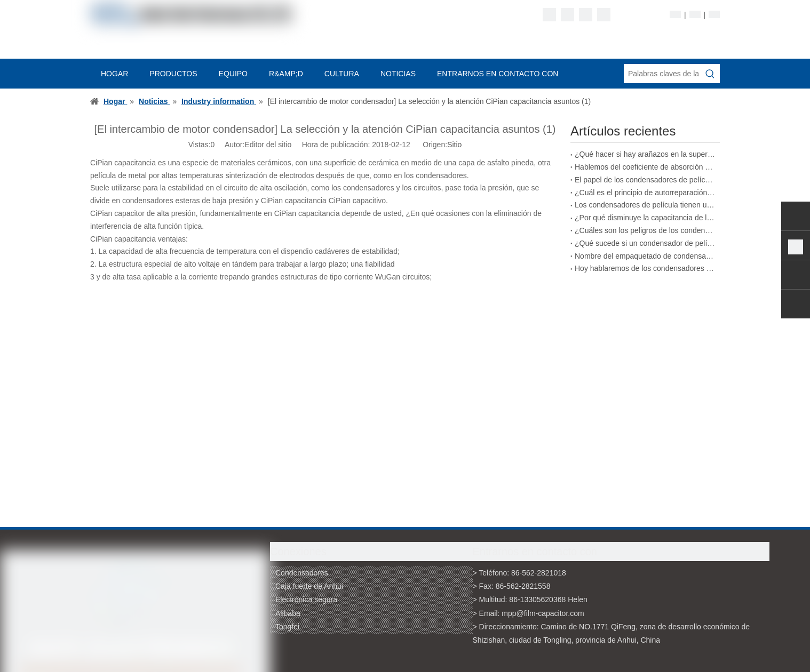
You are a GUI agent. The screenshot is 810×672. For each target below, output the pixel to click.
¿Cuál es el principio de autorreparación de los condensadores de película (645, 193)
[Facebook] (549, 15)
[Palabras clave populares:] (710, 74)
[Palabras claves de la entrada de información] (662, 74)
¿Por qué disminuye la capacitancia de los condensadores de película (645, 218)
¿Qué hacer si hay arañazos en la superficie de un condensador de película (645, 154)
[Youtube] (604, 15)
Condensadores (302, 573)
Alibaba (288, 613)
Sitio (454, 145)
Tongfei (287, 627)
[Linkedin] (567, 15)
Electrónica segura (306, 599)
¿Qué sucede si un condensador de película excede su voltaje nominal (645, 243)
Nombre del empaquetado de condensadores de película (645, 256)
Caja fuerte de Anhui (309, 586)
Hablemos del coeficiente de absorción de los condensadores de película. (645, 167)
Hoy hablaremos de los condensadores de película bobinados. (645, 268)
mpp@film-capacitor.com (543, 613)
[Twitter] (586, 15)
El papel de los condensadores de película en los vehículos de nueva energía (645, 180)
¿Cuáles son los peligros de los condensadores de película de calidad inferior (645, 230)
